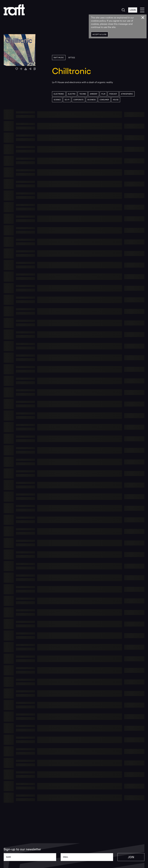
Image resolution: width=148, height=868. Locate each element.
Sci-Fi (67, 100)
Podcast (113, 94)
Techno (83, 94)
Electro (72, 94)
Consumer (104, 100)
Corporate (78, 100)
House (116, 100)
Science (57, 100)
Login (133, 10)
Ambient (94, 94)
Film (103, 94)
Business (92, 100)
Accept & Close (100, 34)
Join (131, 857)
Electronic (59, 94)
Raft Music (59, 58)
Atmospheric (127, 94)
